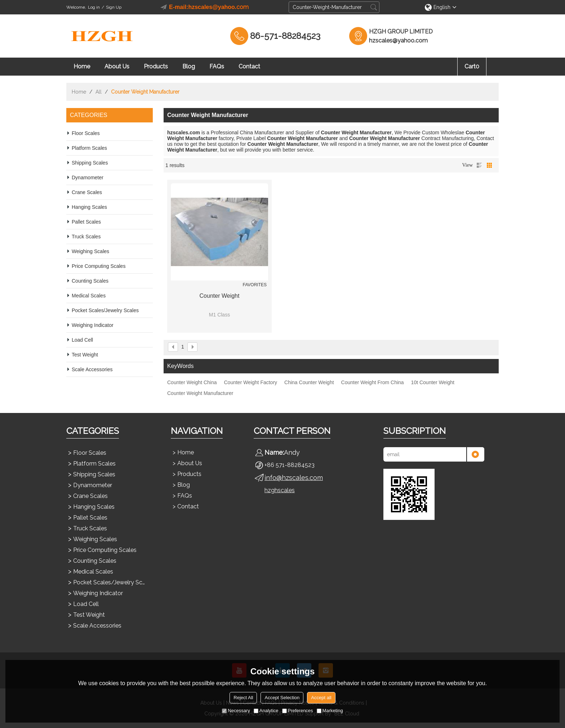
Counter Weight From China (373, 382)
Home (82, 66)
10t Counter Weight (433, 382)
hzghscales (280, 490)
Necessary (236, 711)
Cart (472, 66)
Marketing (330, 711)
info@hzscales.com (294, 478)
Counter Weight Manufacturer (200, 393)
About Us (117, 66)
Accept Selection (282, 698)
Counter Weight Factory (250, 382)
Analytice (266, 711)
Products (156, 66)
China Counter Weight (309, 382)
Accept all (321, 698)
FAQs (217, 66)
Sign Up (114, 7)
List (479, 165)
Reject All (243, 698)
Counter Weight (220, 296)
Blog (189, 66)
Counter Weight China (192, 382)
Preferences (298, 711)
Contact (249, 66)
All (99, 92)
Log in (94, 7)
